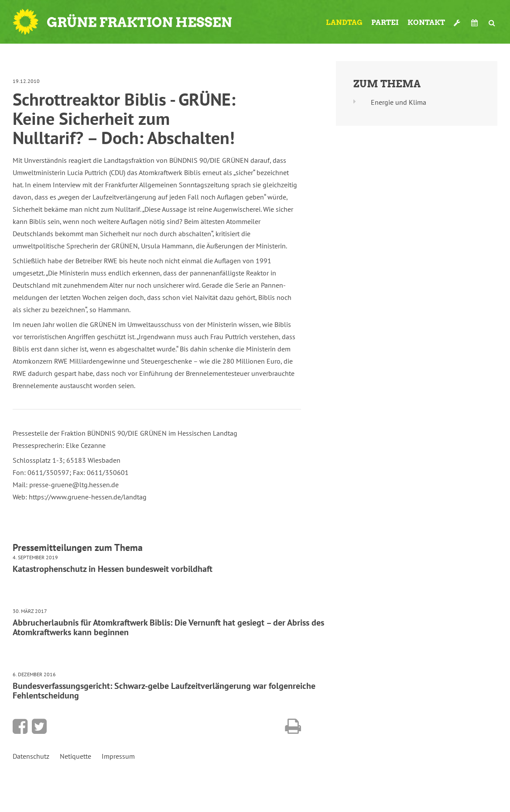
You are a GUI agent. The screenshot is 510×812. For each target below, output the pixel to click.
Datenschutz (31, 756)
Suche (492, 23)
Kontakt (426, 22)
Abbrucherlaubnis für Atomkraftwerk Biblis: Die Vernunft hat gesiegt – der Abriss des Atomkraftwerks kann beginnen (168, 627)
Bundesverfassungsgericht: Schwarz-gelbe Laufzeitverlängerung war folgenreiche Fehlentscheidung (164, 691)
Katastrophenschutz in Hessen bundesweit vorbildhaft (113, 569)
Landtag (344, 22)
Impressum (118, 756)
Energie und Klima (399, 102)
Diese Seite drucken (293, 726)
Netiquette (75, 756)
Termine (476, 23)
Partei (385, 22)
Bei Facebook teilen (20, 726)
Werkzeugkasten (458, 23)
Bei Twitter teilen (39, 726)
